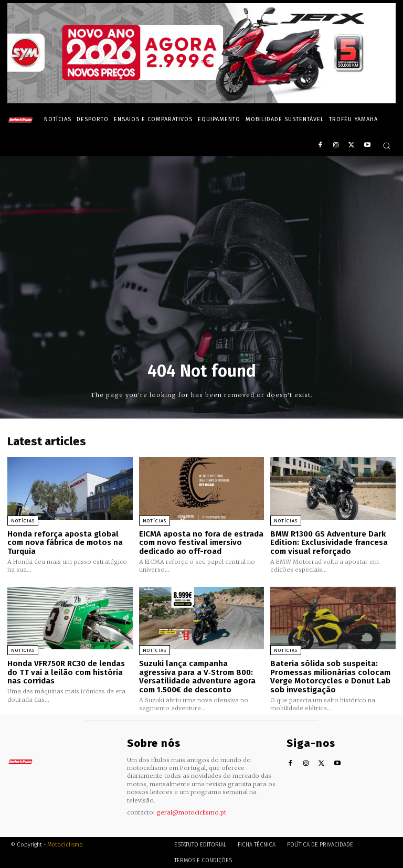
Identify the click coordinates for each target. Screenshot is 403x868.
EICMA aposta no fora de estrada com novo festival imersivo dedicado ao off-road (201, 543)
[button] (386, 146)
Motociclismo (65, 844)
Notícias (23, 521)
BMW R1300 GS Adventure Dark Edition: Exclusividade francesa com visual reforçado (329, 543)
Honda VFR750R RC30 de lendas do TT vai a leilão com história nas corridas (66, 672)
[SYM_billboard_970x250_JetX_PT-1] (201, 101)
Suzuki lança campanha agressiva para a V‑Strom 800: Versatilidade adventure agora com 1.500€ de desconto (197, 676)
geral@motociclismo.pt (191, 811)
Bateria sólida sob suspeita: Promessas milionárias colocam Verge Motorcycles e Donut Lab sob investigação (330, 676)
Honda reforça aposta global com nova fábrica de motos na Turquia (65, 543)
